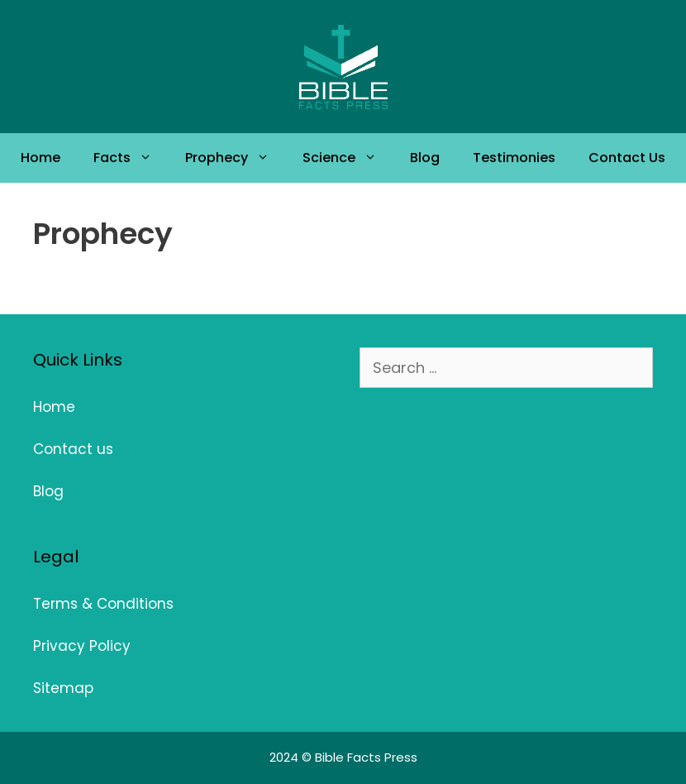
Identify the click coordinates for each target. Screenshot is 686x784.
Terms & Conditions (103, 604)
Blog (425, 158)
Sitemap (63, 688)
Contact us (73, 449)
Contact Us (627, 158)
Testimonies (514, 158)
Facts (131, 158)
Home (40, 158)
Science (348, 158)
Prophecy (236, 158)
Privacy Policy (82, 646)
